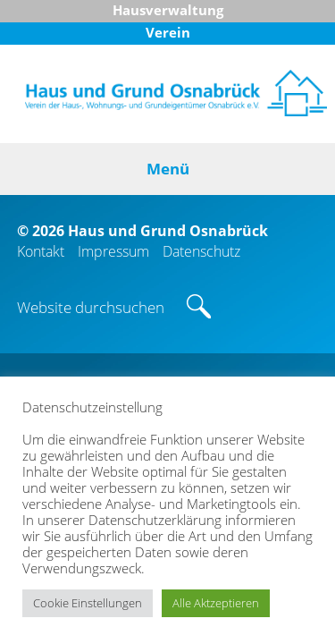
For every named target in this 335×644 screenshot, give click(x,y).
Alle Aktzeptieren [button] (216, 603)
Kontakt (41, 251)
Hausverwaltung (168, 10)
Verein (168, 32)
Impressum (113, 251)
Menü (168, 169)
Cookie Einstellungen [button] (88, 603)
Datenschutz (201, 251)
